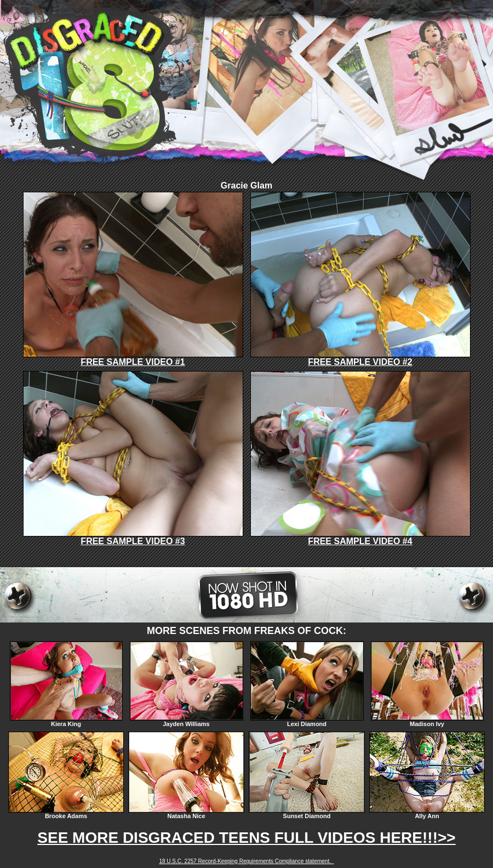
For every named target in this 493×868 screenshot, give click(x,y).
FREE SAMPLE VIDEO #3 (133, 537)
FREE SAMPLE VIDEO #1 (133, 358)
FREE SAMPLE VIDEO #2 (360, 358)
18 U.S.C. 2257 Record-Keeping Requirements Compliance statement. (246, 861)
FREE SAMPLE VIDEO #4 (360, 537)
